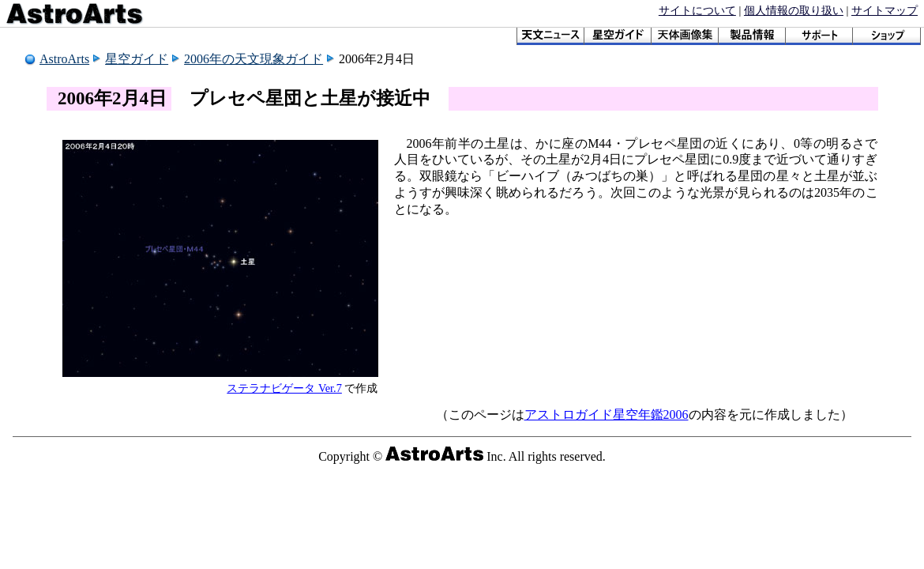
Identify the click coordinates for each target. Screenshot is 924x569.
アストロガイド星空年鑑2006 (607, 415)
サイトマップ (885, 10)
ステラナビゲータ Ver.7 (284, 388)
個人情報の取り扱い (794, 10)
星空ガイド (137, 59)
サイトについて (697, 10)
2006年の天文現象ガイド (254, 59)
